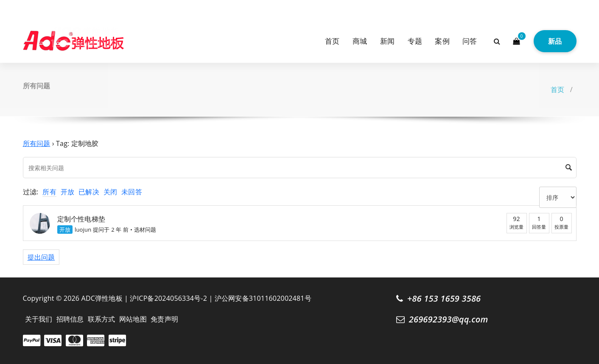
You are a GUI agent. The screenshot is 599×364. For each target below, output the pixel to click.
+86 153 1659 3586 (444, 298)
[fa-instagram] (39, 8)
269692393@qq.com (449, 319)
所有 (49, 192)
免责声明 (164, 319)
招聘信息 (70, 319)
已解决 (89, 192)
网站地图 (133, 319)
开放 (67, 192)
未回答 (132, 192)
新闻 (387, 41)
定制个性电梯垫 (81, 219)
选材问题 (145, 230)
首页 (332, 41)
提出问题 (41, 257)
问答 (470, 41)
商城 (360, 41)
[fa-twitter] (26, 8)
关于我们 (39, 319)
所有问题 (37, 143)
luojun (83, 230)
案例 (442, 41)
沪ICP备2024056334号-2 (168, 298)
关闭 (110, 192)
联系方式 (102, 319)
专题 (415, 41)
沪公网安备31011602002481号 (263, 298)
